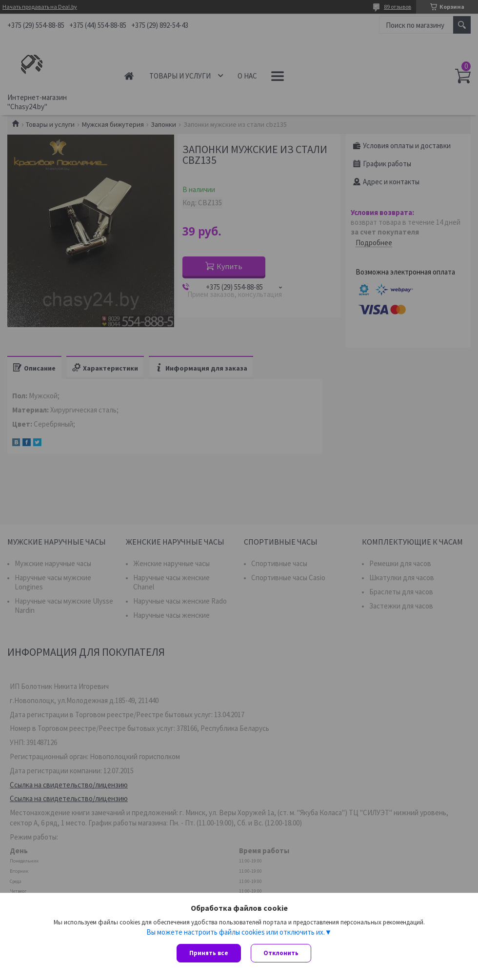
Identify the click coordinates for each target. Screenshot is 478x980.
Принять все (209, 953)
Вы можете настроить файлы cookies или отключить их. (236, 932)
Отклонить (281, 953)
